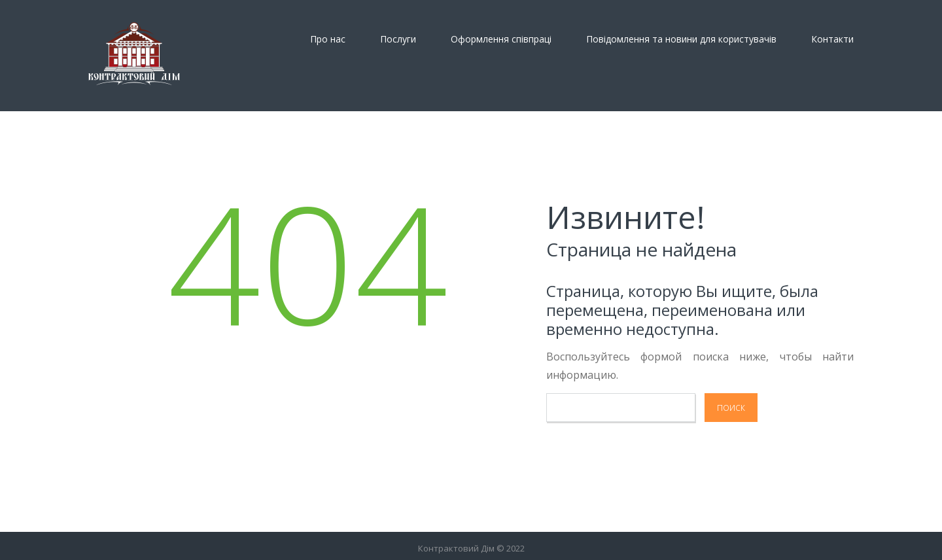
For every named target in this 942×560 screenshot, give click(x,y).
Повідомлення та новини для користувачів (681, 39)
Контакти (832, 39)
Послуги (398, 39)
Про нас (328, 39)
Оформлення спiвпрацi (501, 39)
